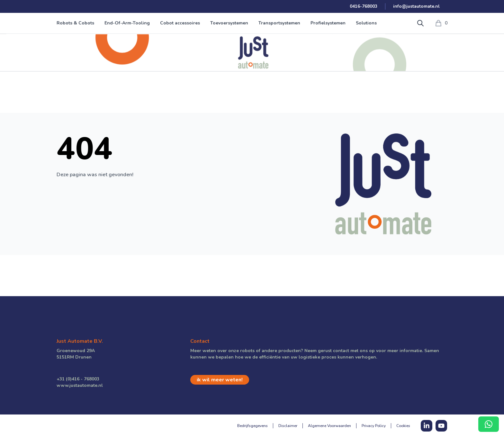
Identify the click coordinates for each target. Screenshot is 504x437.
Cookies (403, 426)
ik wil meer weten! (220, 380)
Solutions (366, 23)
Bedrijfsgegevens (252, 426)
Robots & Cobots (75, 23)
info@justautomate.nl (416, 6)
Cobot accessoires (180, 23)
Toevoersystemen (229, 23)
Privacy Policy (374, 426)
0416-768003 (364, 6)
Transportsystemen (279, 23)
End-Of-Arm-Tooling (127, 23)
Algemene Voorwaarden (329, 426)
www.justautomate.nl (80, 385)
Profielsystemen (328, 23)
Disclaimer (288, 426)
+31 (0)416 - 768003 (78, 379)
